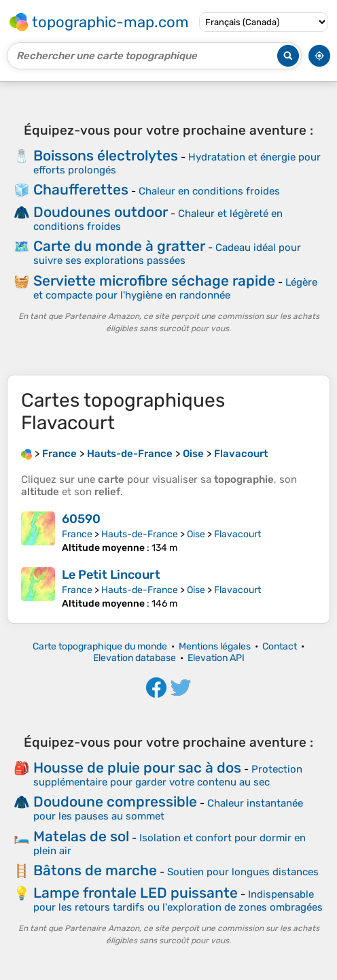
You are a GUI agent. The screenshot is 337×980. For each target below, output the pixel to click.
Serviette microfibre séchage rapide (154, 281)
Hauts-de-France (140, 534)
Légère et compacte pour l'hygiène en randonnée (175, 289)
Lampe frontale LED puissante (136, 893)
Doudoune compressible (115, 801)
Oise (196, 534)
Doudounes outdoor (101, 212)
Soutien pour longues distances (243, 872)
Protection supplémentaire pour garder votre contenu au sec (168, 776)
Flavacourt (237, 534)
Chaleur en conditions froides (209, 191)
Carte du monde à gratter (119, 246)
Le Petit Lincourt (111, 575)
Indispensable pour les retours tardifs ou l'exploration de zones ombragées (178, 901)
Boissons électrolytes (106, 155)
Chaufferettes (81, 189)
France (77, 534)
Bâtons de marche (95, 870)
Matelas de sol (81, 836)
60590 (81, 519)
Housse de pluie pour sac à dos (137, 767)
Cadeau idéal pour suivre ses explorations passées (167, 254)
